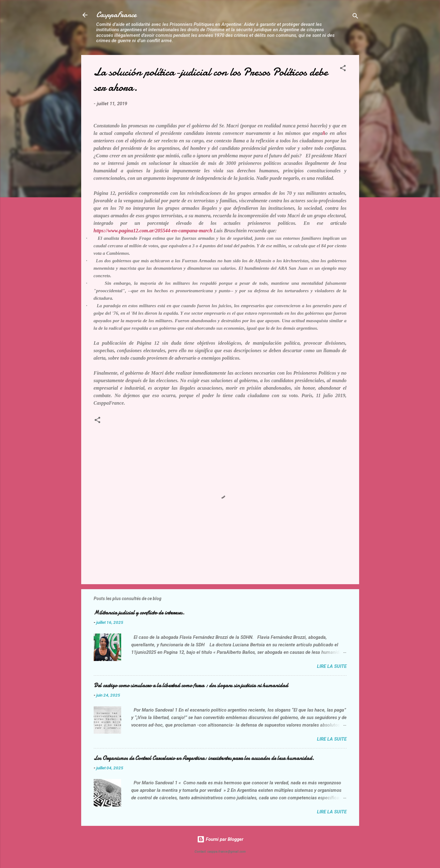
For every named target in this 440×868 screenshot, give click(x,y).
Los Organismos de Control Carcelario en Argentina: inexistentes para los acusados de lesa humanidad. (204, 758)
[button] (343, 69)
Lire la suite (332, 666)
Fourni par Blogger (220, 839)
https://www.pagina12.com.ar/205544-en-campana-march (153, 231)
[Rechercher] (355, 17)
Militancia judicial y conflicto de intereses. (139, 613)
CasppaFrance (116, 15)
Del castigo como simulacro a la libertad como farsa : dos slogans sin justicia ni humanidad (191, 686)
